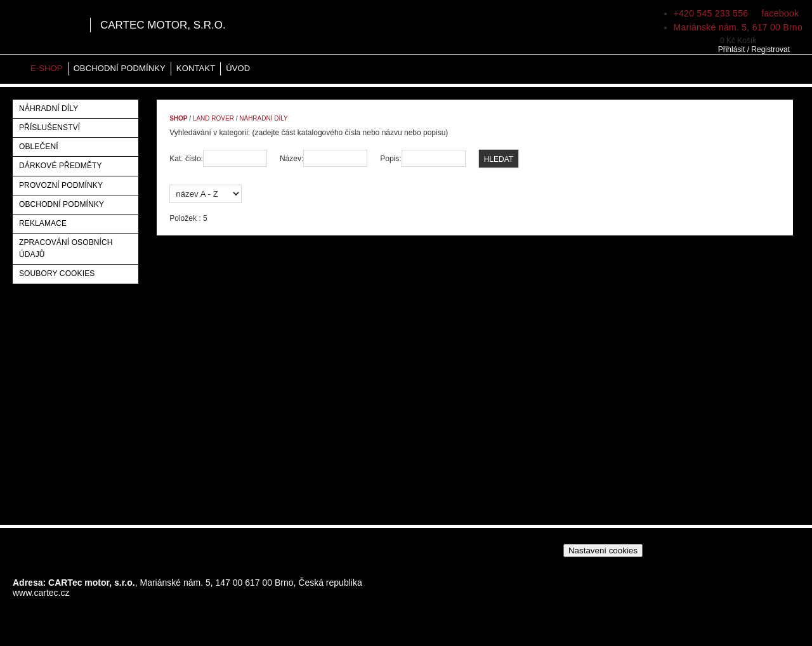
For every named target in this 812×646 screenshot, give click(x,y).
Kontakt (196, 68)
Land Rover (213, 118)
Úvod (238, 68)
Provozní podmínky (61, 185)
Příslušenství (49, 128)
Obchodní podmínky (120, 68)
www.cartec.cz (41, 593)
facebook (779, 13)
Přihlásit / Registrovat (754, 49)
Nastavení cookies (603, 550)
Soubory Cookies (57, 274)
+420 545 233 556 (711, 13)
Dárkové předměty (61, 166)
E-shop (47, 68)
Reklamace (43, 223)
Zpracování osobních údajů (66, 248)
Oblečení (39, 147)
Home (16, 69)
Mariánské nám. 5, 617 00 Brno (738, 27)
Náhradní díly (49, 109)
